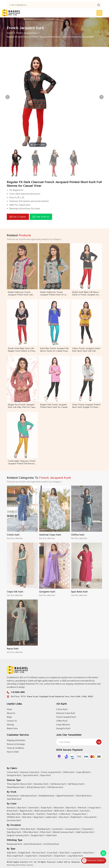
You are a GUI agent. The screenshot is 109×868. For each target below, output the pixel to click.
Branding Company (25, 865)
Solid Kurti (11, 853)
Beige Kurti (39, 817)
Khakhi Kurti (76, 817)
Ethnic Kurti (45, 832)
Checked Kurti (45, 856)
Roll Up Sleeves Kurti (36, 787)
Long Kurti (76, 853)
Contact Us (12, 721)
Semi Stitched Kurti (33, 844)
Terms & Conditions (15, 748)
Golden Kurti (51, 817)
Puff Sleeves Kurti (55, 787)
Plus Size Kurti (39, 853)
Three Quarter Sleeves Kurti (19, 784)
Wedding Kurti (44, 829)
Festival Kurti (13, 829)
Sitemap (10, 725)
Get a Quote (18, 217)
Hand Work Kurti (14, 799)
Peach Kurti (52, 814)
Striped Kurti (59, 856)
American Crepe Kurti (66, 713)
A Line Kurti (52, 853)
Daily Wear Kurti (14, 832)
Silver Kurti (64, 817)
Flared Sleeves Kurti (16, 787)
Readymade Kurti (14, 844)
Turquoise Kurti (79, 814)
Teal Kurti (40, 814)
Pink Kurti (82, 808)
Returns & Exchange (16, 744)
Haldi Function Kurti (85, 832)
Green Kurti (33, 808)
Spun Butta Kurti (31, 775)
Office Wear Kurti (31, 832)
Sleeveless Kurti (41, 784)
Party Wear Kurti (28, 829)
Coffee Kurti (65, 814)
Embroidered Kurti (29, 796)
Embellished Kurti (46, 796)
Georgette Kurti (63, 729)
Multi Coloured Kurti (43, 811)
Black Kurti (71, 808)
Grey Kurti (85, 811)
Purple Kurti (46, 808)
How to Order (13, 752)
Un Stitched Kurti (51, 844)
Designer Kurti (37, 836)
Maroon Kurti (72, 811)
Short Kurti (65, 853)
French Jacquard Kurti (27, 33)
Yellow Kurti (59, 808)
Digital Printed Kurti (65, 796)
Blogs (9, 717)
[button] (101, 97)
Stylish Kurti (51, 836)
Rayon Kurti (45, 775)
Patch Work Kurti (84, 796)
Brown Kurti (12, 811)
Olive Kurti (27, 817)
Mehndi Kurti (28, 814)
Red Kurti (11, 808)
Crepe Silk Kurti (63, 725)
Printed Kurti (13, 796)
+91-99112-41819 (18, 692)
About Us (11, 713)
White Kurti (59, 811)
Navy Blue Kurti (14, 814)
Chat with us (41, 217)
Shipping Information (16, 740)
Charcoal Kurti (90, 817)
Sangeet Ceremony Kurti (18, 836)
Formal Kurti (87, 829)
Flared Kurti (88, 853)
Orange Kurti (94, 808)
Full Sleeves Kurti (58, 784)
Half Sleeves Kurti (76, 784)
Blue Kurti (22, 808)
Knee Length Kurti (15, 856)
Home (10, 33)
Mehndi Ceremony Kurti (63, 832)
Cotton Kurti (62, 709)
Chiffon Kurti (62, 721)
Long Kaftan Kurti (75, 856)
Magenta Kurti (26, 811)
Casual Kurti (57, 829)
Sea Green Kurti (14, 821)
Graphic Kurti (31, 856)
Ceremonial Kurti (72, 829)
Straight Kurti (24, 853)
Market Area (12, 729)
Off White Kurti (13, 817)
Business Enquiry (93, 860)
